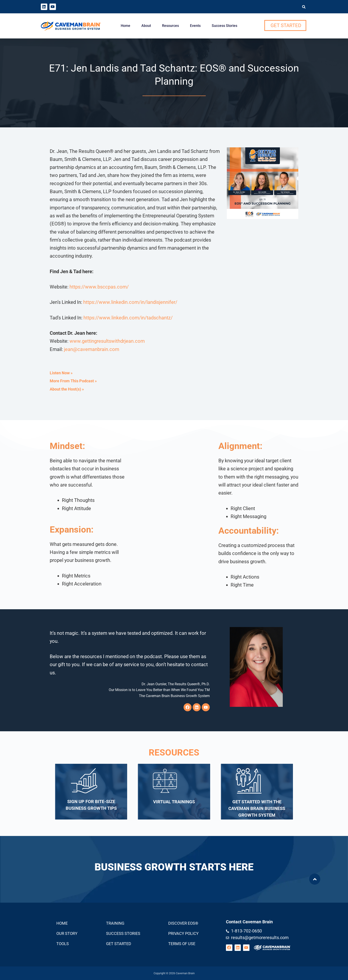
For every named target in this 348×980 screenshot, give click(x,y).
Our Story (67, 933)
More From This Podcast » (73, 381)
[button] (304, 7)
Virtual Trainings (174, 802)
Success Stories (224, 26)
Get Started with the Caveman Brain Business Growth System (257, 808)
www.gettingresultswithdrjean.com (107, 341)
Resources (170, 26)
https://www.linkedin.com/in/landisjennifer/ (130, 302)
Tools (63, 944)
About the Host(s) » (67, 389)
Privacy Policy (183, 933)
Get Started (119, 944)
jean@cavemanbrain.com (92, 349)
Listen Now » (61, 373)
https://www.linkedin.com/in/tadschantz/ (128, 318)
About (146, 26)
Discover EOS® (183, 923)
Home (126, 26)
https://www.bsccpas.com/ (99, 287)
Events (195, 26)
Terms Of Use (182, 944)
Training (115, 923)
